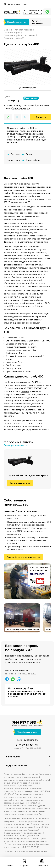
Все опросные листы (16, 445)
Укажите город (21, 108)
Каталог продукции (37, 22)
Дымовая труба (12, 184)
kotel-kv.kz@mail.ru (33, 13)
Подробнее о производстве (24, 557)
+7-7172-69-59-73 (33, 10)
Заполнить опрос (20, 483)
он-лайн (25, 391)
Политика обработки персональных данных (26, 851)
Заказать (41, 117)
